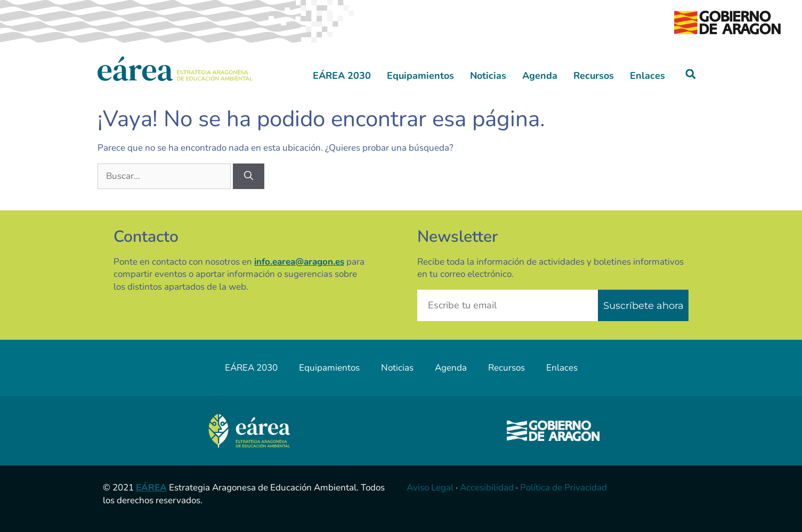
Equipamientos (420, 76)
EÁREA (151, 488)
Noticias (488, 76)
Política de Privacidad (564, 488)
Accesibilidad (487, 488)
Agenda (540, 76)
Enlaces (647, 76)
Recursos (594, 76)
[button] (690, 74)
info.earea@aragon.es (299, 262)
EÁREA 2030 (342, 76)
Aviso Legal (430, 488)
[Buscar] (249, 176)
